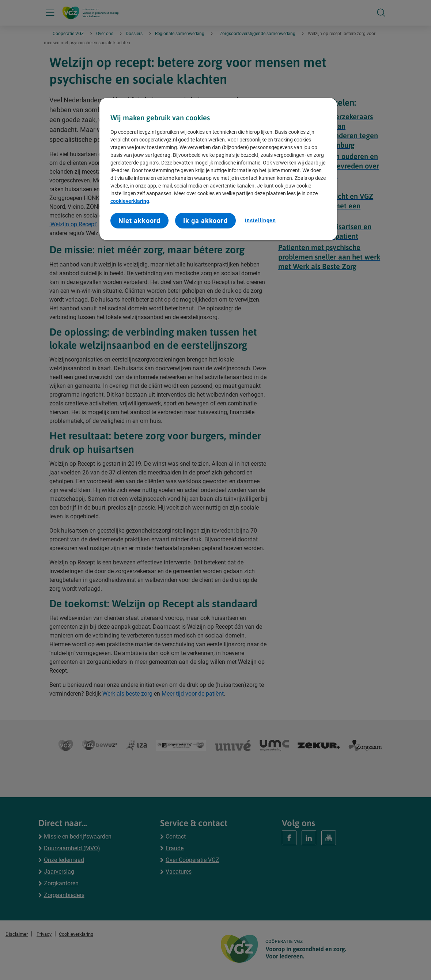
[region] (218, 169)
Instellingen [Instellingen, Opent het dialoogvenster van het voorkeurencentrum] (260, 220)
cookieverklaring (130, 201)
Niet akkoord (140, 221)
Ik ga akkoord (205, 221)
